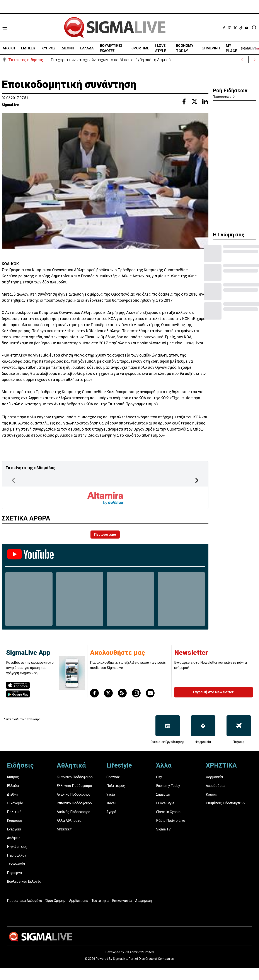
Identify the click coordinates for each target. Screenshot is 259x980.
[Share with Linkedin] (205, 101)
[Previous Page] (13, 480)
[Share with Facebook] (184, 101)
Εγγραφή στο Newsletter (213, 692)
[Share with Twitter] (194, 101)
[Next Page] (197, 480)
